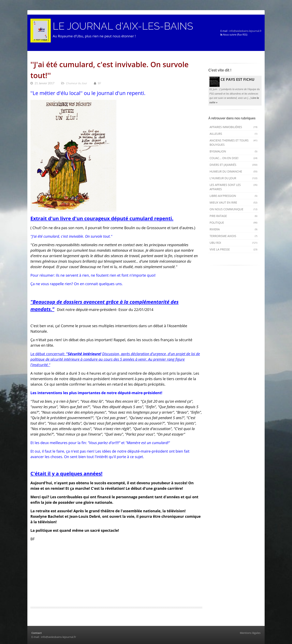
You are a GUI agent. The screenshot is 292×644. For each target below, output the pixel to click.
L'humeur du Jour (234, 178)
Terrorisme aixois (234, 236)
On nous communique (234, 209)
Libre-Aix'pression (234, 196)
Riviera (234, 229)
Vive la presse (234, 249)
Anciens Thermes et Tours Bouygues (234, 142)
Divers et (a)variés (234, 165)
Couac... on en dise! (234, 158)
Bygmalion (234, 151)
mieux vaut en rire (234, 202)
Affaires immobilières (234, 127)
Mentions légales (250, 633)
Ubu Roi (234, 243)
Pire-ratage (234, 216)
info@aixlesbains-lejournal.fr (245, 31)
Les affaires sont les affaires (234, 187)
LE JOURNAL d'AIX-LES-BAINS (123, 26)
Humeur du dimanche (234, 171)
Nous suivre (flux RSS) (234, 35)
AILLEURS (234, 134)
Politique (234, 223)
